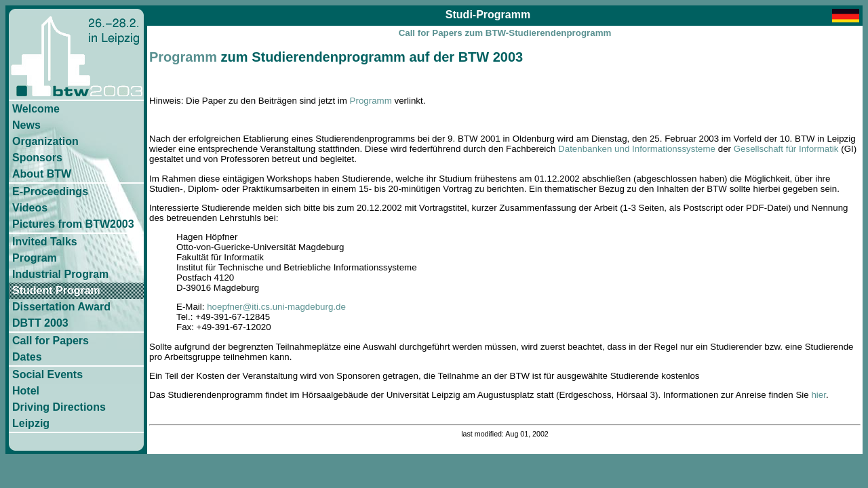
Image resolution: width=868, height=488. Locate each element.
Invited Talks (45, 242)
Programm (183, 57)
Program (35, 258)
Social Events (47, 374)
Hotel (26, 391)
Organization (45, 141)
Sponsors (37, 158)
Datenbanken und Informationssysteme (637, 149)
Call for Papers (51, 341)
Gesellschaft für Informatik (786, 149)
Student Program (56, 290)
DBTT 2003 (40, 323)
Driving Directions (59, 407)
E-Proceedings (50, 191)
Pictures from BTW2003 (73, 224)
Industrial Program (60, 274)
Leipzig (31, 423)
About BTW (42, 174)
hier (818, 395)
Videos (30, 208)
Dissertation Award (61, 307)
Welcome (36, 109)
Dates (27, 357)
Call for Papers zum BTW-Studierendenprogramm (505, 33)
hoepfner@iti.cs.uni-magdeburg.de (276, 307)
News (26, 125)
